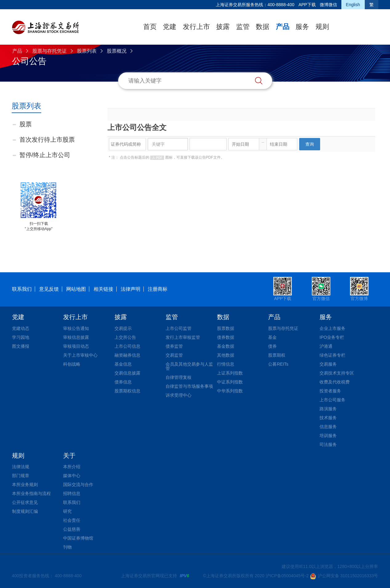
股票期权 (277, 355)
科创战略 (72, 364)
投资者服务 (330, 391)
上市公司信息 (127, 346)
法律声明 (131, 289)
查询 (310, 144)
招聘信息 (72, 493)
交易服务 (328, 364)
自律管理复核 (179, 377)
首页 (150, 27)
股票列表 (87, 51)
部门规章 (21, 476)
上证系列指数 (230, 373)
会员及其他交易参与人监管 (189, 366)
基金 (272, 337)
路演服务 (328, 409)
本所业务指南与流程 (31, 493)
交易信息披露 (127, 373)
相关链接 (103, 289)
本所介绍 (72, 467)
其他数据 (226, 355)
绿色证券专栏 (332, 355)
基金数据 (226, 346)
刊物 (67, 547)
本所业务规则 (25, 485)
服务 (302, 27)
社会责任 (72, 520)
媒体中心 (72, 476)
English (353, 5)
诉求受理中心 (179, 395)
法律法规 (21, 467)
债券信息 (123, 382)
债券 (272, 346)
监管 (243, 27)
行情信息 (226, 364)
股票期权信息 (127, 391)
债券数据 (226, 337)
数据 (263, 27)
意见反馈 (49, 289)
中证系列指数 (230, 382)
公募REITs (278, 364)
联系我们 (22, 289)
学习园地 (21, 337)
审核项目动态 (76, 346)
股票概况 (117, 51)
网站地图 (76, 289)
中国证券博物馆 (78, 538)
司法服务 (328, 444)
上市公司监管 (179, 328)
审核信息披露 (76, 337)
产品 (283, 27)
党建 (170, 27)
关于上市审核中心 (80, 355)
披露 (223, 27)
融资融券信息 (127, 355)
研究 (67, 511)
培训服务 (328, 436)
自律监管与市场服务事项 (189, 386)
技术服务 (328, 418)
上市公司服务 (332, 400)
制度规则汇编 (25, 511)
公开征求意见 (25, 502)
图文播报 (21, 346)
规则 (322, 27)
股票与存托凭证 (50, 51)
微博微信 (328, 5)
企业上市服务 (332, 328)
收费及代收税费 (335, 382)
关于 (69, 456)
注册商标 (158, 289)
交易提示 (123, 328)
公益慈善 (72, 529)
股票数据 (226, 328)
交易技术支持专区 (337, 373)
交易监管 (174, 355)
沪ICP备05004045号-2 (287, 576)
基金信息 (123, 364)
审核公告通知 (76, 328)
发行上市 (196, 27)
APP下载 (307, 5)
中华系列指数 (230, 391)
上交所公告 (125, 337)
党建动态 (21, 328)
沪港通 (326, 346)
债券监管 (174, 346)
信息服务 (328, 427)
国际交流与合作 (78, 485)
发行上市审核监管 (183, 337)
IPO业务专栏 (332, 337)
